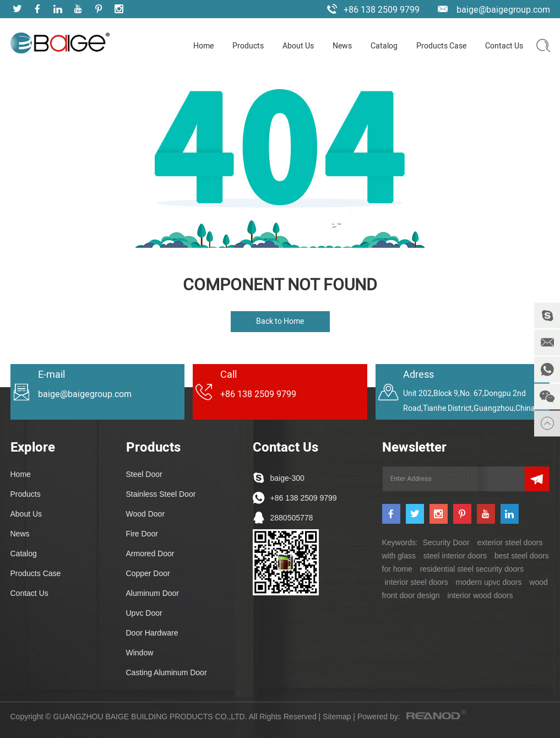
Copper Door (148, 573)
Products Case (441, 46)
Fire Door (142, 534)
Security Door (446, 542)
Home (203, 46)
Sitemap (337, 717)
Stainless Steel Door (161, 494)
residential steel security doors (472, 569)
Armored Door (150, 553)
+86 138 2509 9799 (304, 498)
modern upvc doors (489, 582)
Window (140, 653)
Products (248, 46)
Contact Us (504, 46)
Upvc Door (144, 613)
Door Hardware (152, 633)
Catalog (384, 46)
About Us (298, 46)
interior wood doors (480, 595)
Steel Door (144, 474)
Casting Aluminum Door (167, 672)
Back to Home (280, 321)
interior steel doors (417, 582)
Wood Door (146, 514)
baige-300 (287, 478)
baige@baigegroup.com (503, 10)
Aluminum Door (153, 593)
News (342, 46)
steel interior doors (455, 556)
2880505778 (292, 518)
